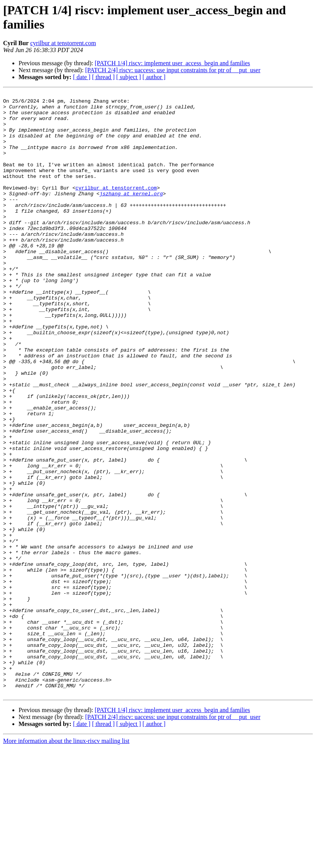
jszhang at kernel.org (131, 214)
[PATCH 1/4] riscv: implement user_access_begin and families (172, 63)
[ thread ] (103, 77)
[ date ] (82, 77)
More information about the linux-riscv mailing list (66, 861)
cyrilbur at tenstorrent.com (63, 43)
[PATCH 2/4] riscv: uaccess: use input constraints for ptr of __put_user (173, 70)
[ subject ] (129, 77)
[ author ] (154, 77)
